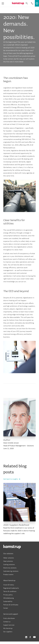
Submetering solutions (11, 571)
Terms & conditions (10, 591)
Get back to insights (11, 479)
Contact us (7, 622)
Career (6, 608)
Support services (9, 625)
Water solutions (9, 558)
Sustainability (8, 601)
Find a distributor (9, 618)
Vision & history (9, 585)
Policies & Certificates (11, 605)
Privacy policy (8, 595)
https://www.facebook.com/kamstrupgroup (30, 637)
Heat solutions (8, 561)
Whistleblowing (9, 598)
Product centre (8, 574)
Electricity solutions (10, 568)
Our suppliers (8, 632)
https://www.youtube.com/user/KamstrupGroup (34, 637)
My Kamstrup (8, 628)
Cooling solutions (9, 564)
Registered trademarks (11, 588)
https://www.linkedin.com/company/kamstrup (26, 637)
